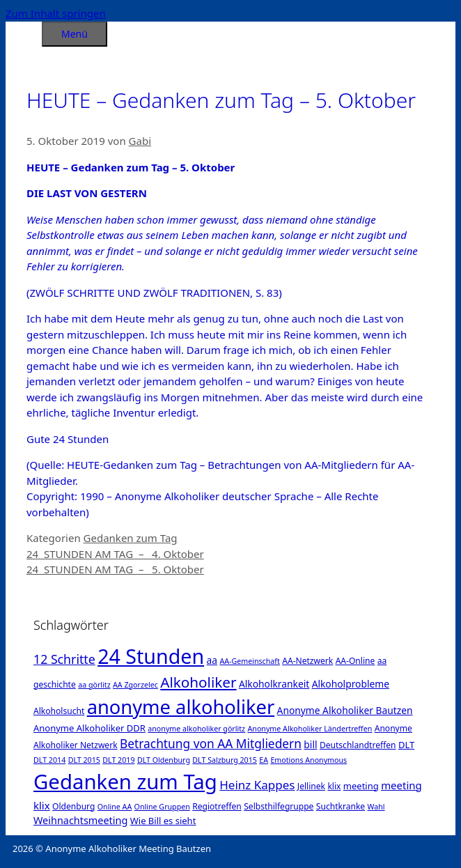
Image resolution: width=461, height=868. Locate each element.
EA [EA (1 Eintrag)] (264, 760)
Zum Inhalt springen (56, 13)
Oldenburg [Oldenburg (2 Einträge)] (73, 806)
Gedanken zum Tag (131, 538)
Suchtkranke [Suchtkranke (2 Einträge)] (341, 806)
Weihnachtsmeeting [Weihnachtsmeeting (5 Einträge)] (80, 820)
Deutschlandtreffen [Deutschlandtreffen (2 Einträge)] (358, 745)
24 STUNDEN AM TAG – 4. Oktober (115, 554)
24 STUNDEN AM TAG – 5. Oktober (115, 569)
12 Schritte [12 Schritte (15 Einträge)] (64, 659)
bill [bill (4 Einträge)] (310, 744)
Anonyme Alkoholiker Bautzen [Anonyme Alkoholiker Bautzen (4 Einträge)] (345, 710)
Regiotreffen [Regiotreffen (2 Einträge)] (217, 806)
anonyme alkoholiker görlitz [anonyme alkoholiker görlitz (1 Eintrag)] (196, 729)
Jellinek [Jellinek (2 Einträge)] (311, 786)
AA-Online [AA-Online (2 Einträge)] (355, 661)
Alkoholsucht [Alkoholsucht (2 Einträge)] (59, 711)
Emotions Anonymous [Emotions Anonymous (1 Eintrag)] (308, 760)
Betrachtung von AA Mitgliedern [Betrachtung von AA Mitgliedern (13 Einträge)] (211, 743)
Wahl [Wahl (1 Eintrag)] (376, 807)
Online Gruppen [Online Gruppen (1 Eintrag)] (162, 807)
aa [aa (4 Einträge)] (212, 660)
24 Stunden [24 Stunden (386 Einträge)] (151, 656)
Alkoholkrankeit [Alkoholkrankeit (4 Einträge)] (274, 684)
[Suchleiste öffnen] (24, 32)
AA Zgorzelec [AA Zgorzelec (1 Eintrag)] (135, 685)
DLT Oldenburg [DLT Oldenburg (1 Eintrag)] (164, 760)
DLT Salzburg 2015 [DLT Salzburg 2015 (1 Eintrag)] (225, 760)
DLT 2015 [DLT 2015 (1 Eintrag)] (84, 760)
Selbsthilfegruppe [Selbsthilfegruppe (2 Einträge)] (279, 806)
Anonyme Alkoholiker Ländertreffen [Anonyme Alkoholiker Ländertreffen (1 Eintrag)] (310, 729)
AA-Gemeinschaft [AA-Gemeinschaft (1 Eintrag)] (249, 661)
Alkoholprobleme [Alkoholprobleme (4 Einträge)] (351, 684)
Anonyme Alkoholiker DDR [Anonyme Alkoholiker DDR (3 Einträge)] (89, 728)
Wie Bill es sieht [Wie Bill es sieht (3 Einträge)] (163, 821)
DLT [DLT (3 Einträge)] (406, 745)
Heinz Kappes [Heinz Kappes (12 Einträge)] (257, 785)
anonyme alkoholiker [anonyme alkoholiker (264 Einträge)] (181, 707)
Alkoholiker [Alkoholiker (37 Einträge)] (198, 682)
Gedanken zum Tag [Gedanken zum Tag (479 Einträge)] (125, 782)
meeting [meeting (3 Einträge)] (361, 786)
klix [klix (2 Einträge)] (334, 786)
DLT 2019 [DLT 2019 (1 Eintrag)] (118, 760)
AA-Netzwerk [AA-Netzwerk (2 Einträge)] (307, 661)
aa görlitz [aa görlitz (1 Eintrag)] (94, 685)
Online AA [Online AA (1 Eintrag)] (115, 807)
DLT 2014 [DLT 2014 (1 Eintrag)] (49, 760)
